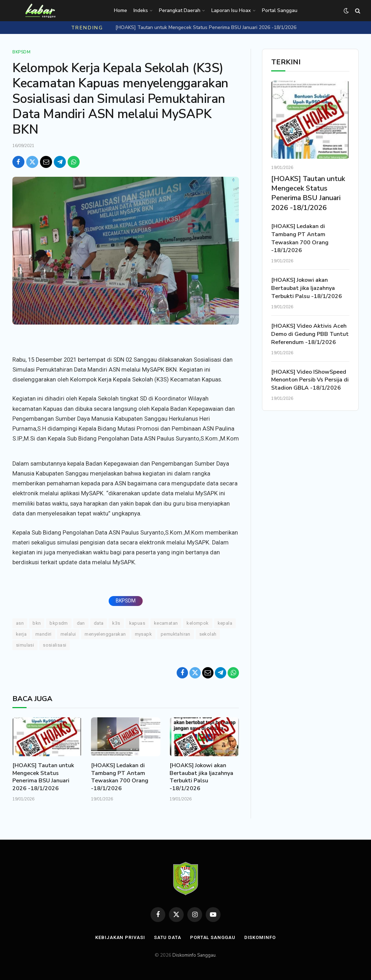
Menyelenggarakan (105, 634)
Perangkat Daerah (180, 10)
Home (121, 10)
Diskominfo (260, 937)
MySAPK (143, 634)
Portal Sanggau (280, 10)
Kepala (225, 623)
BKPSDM (126, 601)
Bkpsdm (22, 52)
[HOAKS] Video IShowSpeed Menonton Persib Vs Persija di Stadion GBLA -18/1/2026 (310, 380)
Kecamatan (166, 623)
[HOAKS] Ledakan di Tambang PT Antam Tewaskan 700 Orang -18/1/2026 (120, 777)
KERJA (21, 634)
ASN (20, 623)
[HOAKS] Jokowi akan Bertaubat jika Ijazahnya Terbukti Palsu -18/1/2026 (201, 777)
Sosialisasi (55, 645)
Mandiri (44, 634)
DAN (81, 623)
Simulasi (25, 645)
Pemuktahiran (176, 634)
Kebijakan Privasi (120, 937)
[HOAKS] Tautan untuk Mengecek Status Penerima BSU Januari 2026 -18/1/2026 (206, 28)
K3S (116, 623)
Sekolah (208, 634)
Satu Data (168, 937)
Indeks (141, 10)
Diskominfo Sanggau (194, 955)
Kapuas (137, 623)
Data (99, 623)
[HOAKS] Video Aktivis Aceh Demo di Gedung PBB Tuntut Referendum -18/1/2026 (310, 334)
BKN (37, 623)
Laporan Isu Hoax (231, 10)
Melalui (68, 634)
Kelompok (198, 623)
